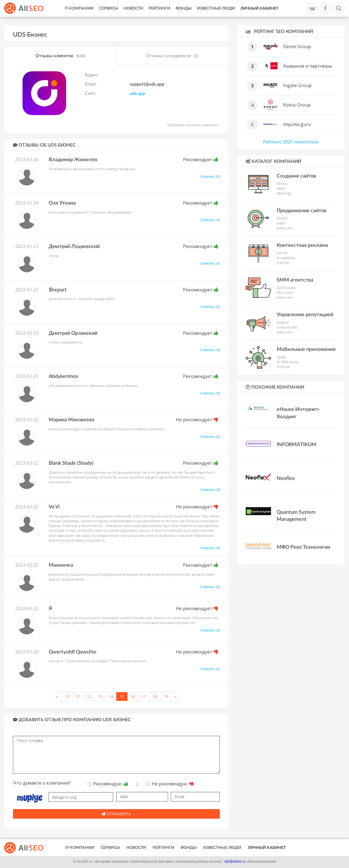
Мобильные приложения (306, 349)
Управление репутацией (305, 315)
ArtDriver (284, 367)
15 (122, 697)
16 (133, 697)
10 (67, 697)
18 (155, 697)
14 (111, 697)
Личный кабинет (259, 8)
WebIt (281, 188)
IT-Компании (79, 8)
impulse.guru (297, 124)
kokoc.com (285, 228)
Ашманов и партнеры (307, 66)
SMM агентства (295, 280)
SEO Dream (285, 293)
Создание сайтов (296, 176)
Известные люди (216, 8)
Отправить (116, 814)
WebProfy (284, 193)
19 (166, 697)
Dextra (282, 184)
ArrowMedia (286, 258)
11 (78, 697)
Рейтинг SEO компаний (279, 31)
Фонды (184, 8)
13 (100, 697)
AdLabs (282, 253)
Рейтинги (159, 8)
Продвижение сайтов (302, 211)
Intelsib (282, 218)
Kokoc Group (297, 105)
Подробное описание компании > (193, 125)
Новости (133, 8)
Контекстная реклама (302, 245)
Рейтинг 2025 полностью (291, 142)
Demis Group (297, 46)
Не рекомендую (170, 784)
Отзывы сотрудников (172, 56)
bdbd (281, 223)
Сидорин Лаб (287, 327)
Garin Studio (286, 288)
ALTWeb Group (288, 362)
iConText (283, 263)
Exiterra (283, 323)
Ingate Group (297, 85)
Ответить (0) (210, 177)
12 (89, 697)
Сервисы (109, 8)
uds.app (137, 94)
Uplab (281, 357)
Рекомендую (108, 784)
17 (144, 697)
